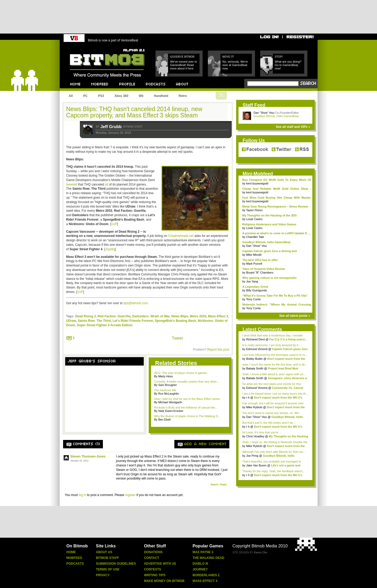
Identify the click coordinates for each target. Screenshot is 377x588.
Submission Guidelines (116, 564)
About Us (104, 552)
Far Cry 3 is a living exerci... (288, 339)
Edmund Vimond (257, 349)
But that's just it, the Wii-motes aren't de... (269, 423)
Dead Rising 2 (85, 316)
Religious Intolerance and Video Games (269, 224)
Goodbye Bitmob (182, 57)
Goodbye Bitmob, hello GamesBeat (276, 116)
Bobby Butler (254, 359)
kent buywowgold (257, 183)
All (71, 96)
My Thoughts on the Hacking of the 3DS (270, 215)
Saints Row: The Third (94, 321)
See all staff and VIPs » (293, 127)
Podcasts (75, 564)
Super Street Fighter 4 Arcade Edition (105, 325)
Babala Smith (255, 368)
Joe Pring (252, 456)
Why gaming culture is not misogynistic (270, 278)
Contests (153, 569)
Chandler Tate (255, 237)
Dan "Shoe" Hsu (264, 113)
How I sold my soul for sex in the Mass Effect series (187, 399)
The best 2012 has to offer (260, 260)
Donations (153, 552)
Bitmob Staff (107, 558)
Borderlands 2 (206, 575)
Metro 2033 (198, 316)
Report (215, 484)
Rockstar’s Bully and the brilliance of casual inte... (186, 407)
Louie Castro (254, 219)
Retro (183, 96)
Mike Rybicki (254, 407)
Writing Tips (155, 575)
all (107, 184)
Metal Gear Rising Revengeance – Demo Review (275, 206)
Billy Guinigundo (257, 290)
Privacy (103, 575)
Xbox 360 (121, 96)
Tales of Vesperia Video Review (264, 269)
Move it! (228, 57)
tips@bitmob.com (136, 303)
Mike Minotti (254, 255)
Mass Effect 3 (218, 316)
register (130, 495)
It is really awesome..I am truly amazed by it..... (272, 345)
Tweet (177, 338)
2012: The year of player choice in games (181, 373)
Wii (141, 96)
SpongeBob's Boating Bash (175, 321)
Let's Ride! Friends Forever (133, 321)
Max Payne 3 (203, 552)
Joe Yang (252, 281)
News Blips (180, 316)
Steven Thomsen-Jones (88, 456)
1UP (114, 224)
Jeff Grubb (111, 127)
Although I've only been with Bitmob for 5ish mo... (274, 452)
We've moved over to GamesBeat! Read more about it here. (184, 65)
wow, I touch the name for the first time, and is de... (275, 364)
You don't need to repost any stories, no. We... (272, 413)
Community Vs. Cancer (288, 388)
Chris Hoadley (255, 436)
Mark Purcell (254, 264)
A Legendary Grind (255, 287)
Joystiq (110, 249)
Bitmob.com (82, 47)
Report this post (218, 350)
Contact (152, 558)
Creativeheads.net (181, 236)
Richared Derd (255, 339)
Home (71, 552)
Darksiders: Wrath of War (151, 316)
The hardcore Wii (165, 390)
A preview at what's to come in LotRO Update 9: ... (277, 233)
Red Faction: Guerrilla (114, 316)
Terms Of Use (108, 569)
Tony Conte (253, 299)
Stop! (279, 57)
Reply (223, 484)
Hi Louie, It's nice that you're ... (262, 432)
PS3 (101, 96)
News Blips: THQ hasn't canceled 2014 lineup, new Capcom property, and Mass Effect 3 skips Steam (134, 112)
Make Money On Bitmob (164, 581)
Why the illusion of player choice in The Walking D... (187, 416)
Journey (200, 569)
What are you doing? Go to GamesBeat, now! (288, 65)
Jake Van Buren (256, 465)
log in (82, 495)
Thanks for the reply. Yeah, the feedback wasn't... (274, 471)
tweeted (72, 184)
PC (85, 96)
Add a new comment (206, 444)
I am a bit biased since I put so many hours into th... (275, 394)
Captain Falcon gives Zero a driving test (270, 251)
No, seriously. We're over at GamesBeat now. (235, 65)
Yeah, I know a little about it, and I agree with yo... (274, 374)
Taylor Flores (254, 210)
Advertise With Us (160, 564)
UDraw (71, 321)
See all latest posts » (295, 316)
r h (248, 398)
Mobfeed (74, 558)
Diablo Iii (200, 564)
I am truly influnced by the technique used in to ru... (275, 355)
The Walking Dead (208, 558)
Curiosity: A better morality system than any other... (187, 382)
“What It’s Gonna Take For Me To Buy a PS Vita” (275, 296)
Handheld (161, 96)
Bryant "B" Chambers (260, 273)
